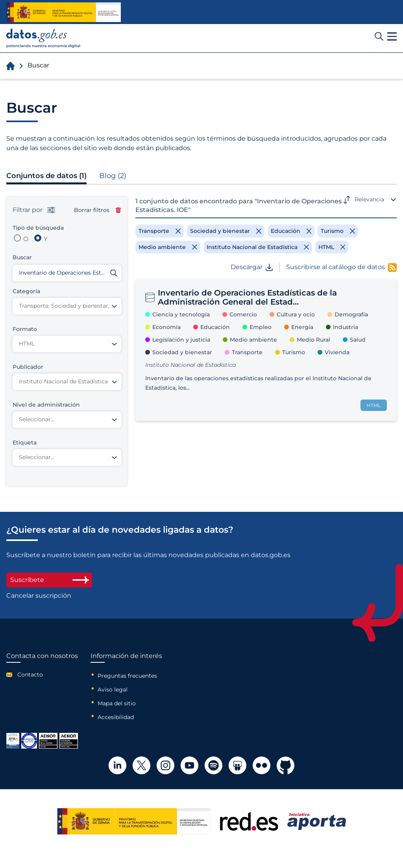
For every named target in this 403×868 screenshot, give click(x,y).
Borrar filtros (97, 210)
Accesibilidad (116, 717)
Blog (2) (113, 176)
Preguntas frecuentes (127, 676)
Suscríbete (49, 580)
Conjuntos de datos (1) (46, 176)
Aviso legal (113, 690)
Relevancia (369, 199)
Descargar (252, 267)
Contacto (30, 675)
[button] (392, 37)
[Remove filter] (160, 231)
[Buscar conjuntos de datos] (67, 273)
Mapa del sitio (117, 703)
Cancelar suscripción (39, 596)
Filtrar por (34, 210)
